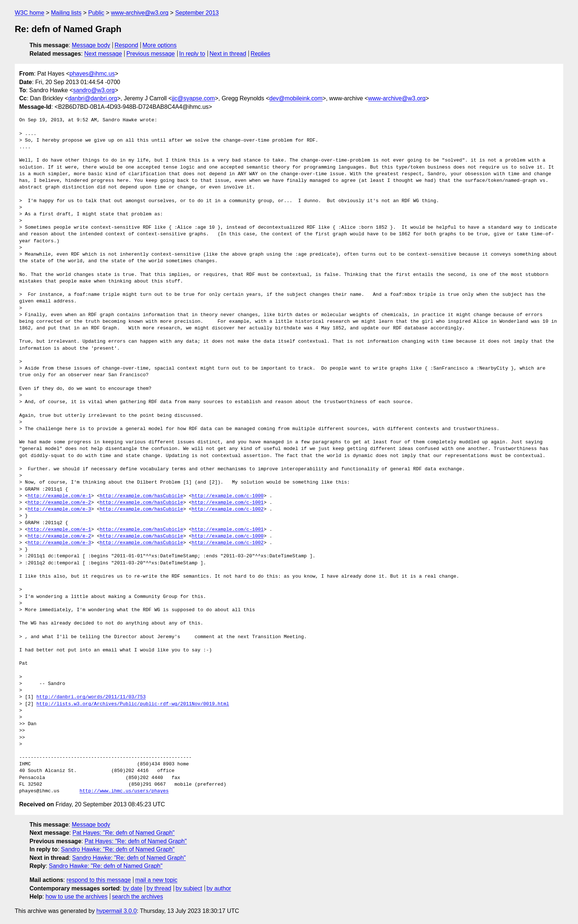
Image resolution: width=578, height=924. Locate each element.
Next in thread (228, 54)
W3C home (29, 13)
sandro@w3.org (94, 90)
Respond (126, 45)
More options (160, 45)
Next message (103, 54)
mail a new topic (156, 880)
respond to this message (98, 880)
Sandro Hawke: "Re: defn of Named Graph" (118, 849)
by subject (189, 888)
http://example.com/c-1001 (228, 503)
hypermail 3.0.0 (116, 911)
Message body (91, 45)
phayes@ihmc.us (92, 74)
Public (96, 13)
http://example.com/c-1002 (228, 509)
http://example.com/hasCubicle (141, 496)
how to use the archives (77, 897)
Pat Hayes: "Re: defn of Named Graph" (124, 833)
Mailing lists (66, 13)
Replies (260, 54)
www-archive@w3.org (140, 13)
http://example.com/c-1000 (228, 496)
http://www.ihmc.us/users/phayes (124, 791)
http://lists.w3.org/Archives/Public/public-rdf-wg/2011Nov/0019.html (133, 704)
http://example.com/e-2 (59, 503)
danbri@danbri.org (93, 98)
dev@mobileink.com (296, 98)
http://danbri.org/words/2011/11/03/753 (91, 697)
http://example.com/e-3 (59, 509)
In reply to (192, 54)
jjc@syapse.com (193, 98)
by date (132, 888)
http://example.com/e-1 (59, 496)
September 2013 (197, 13)
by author (219, 888)
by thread (159, 888)
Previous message (151, 54)
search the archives (138, 897)
